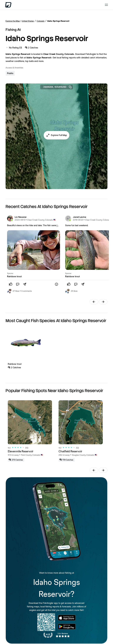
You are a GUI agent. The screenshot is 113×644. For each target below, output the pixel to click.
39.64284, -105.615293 (58, 87)
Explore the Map (13, 21)
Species (10, 273)
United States (28, 21)
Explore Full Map (59, 135)
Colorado (41, 21)
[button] (57, 135)
